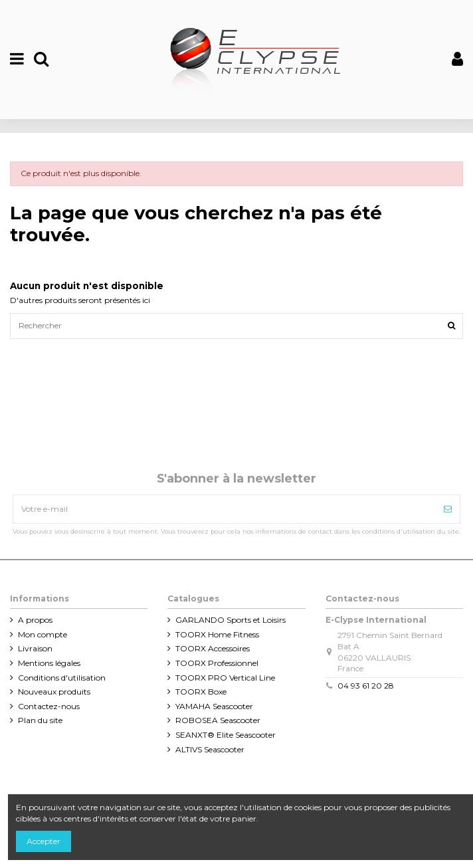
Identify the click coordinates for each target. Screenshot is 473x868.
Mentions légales (49, 663)
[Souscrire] (448, 509)
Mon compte (43, 634)
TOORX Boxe (201, 692)
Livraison (35, 648)
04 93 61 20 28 (366, 686)
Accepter (44, 841)
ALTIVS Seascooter (210, 749)
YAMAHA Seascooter (214, 706)
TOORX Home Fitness (217, 634)
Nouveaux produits (54, 692)
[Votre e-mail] (225, 509)
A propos (35, 620)
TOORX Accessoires (213, 648)
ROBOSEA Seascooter (218, 720)
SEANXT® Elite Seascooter (226, 735)
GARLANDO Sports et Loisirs (231, 620)
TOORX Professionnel (217, 663)
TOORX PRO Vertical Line (225, 678)
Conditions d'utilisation (62, 678)
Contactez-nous (49, 706)
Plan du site (40, 720)
